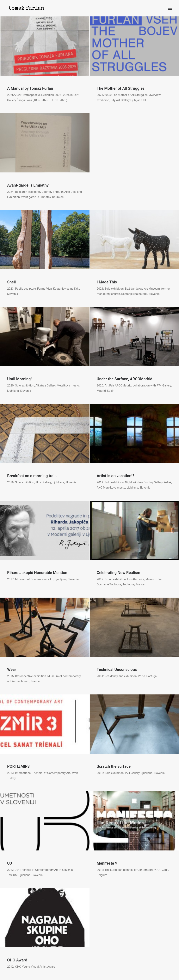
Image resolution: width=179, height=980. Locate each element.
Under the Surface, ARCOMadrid (125, 379)
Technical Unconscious (117, 670)
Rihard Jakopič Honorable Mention (37, 573)
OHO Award (17, 960)
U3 (10, 863)
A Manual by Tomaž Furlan (30, 88)
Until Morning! (19, 379)
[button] (170, 8)
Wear (12, 670)
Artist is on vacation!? (115, 476)
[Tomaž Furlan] (26, 8)
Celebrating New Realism (118, 573)
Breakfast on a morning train (32, 476)
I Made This (107, 282)
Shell (12, 282)
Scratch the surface (114, 766)
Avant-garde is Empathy (28, 185)
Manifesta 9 (107, 863)
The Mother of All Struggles (121, 88)
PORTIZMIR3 (18, 766)
